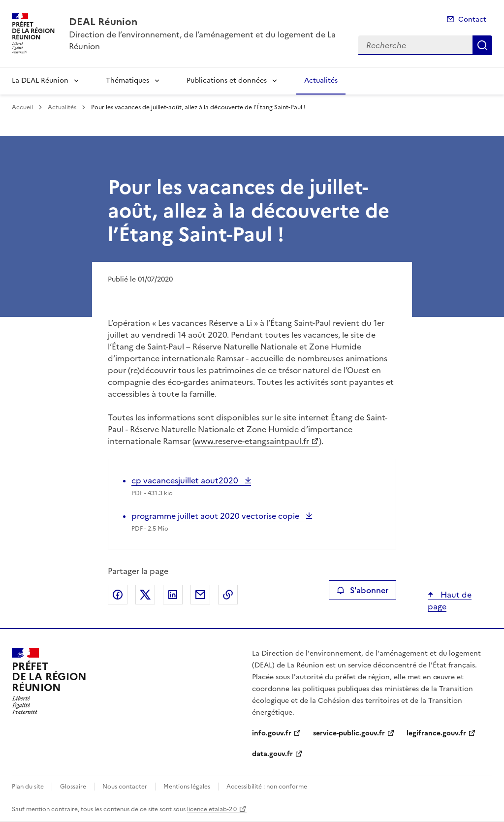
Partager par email (200, 595)
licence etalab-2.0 (212, 809)
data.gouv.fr (272, 754)
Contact (472, 19)
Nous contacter (125, 787)
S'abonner (362, 590)
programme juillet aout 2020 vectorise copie (216, 516)
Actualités (321, 80)
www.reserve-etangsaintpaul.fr (252, 441)
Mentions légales (187, 787)
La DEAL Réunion (40, 80)
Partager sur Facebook (118, 595)
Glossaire (73, 787)
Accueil (22, 107)
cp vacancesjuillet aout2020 (186, 480)
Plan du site (28, 787)
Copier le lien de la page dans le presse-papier (228, 595)
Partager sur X (145, 595)
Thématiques (127, 80)
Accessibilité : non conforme (267, 787)
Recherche (482, 45)
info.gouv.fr (272, 733)
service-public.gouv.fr (349, 733)
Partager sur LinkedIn (173, 595)
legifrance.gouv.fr (436, 733)
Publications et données (227, 80)
